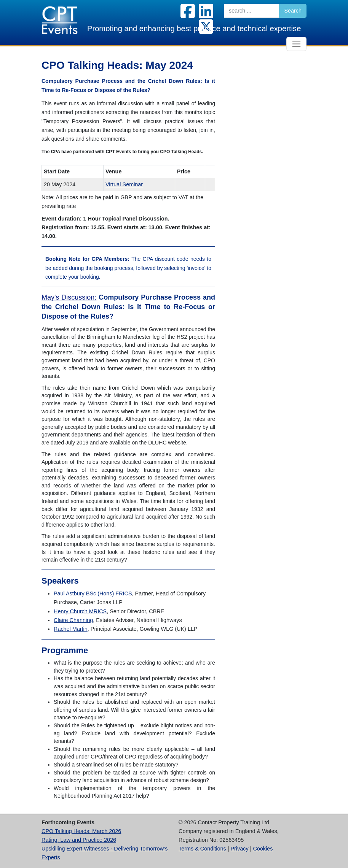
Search (293, 11)
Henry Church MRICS (80, 611)
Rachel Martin (71, 629)
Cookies (263, 849)
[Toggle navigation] (296, 44)
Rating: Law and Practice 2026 (79, 840)
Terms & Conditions (202, 849)
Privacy (240, 849)
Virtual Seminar (124, 184)
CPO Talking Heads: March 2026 (81, 831)
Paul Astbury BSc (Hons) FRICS (93, 593)
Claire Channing (73, 620)
